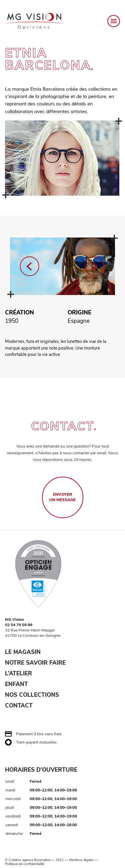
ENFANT (16, 684)
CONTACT (19, 706)
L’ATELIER (18, 673)
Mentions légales (81, 860)
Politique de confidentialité (24, 864)
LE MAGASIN (23, 652)
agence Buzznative (36, 860)
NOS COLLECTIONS (32, 695)
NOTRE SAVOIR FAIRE (35, 663)
